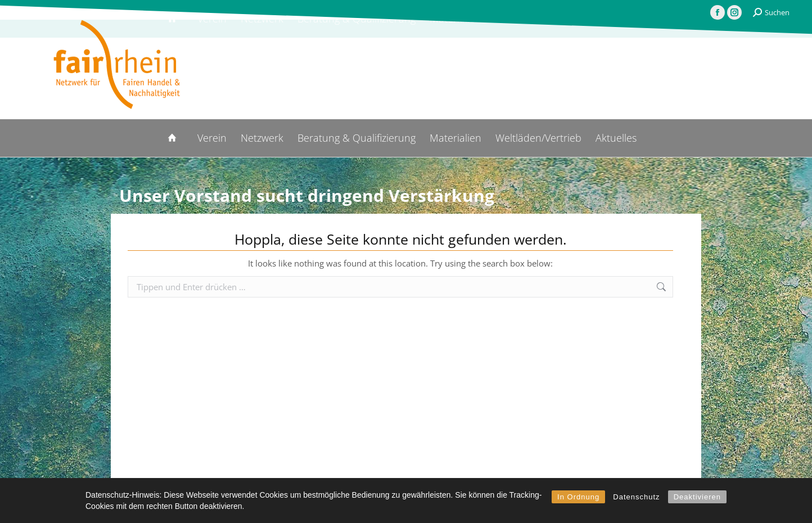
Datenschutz (636, 497)
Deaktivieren (697, 497)
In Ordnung (578, 497)
